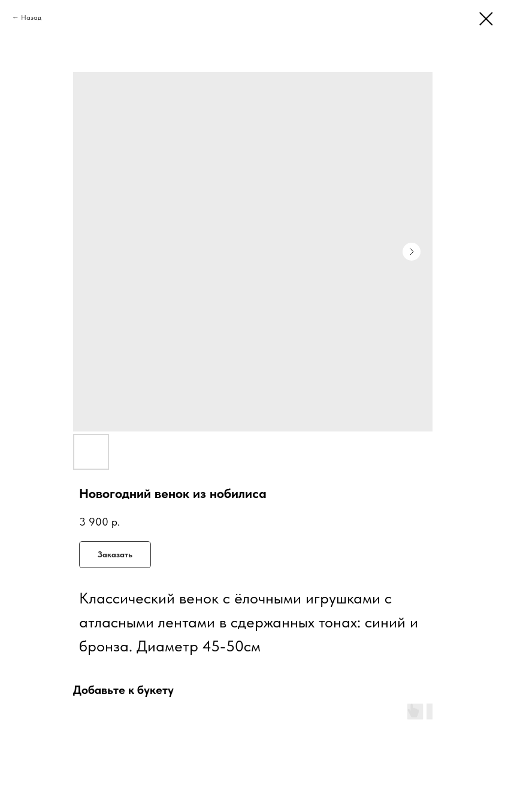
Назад (31, 17)
